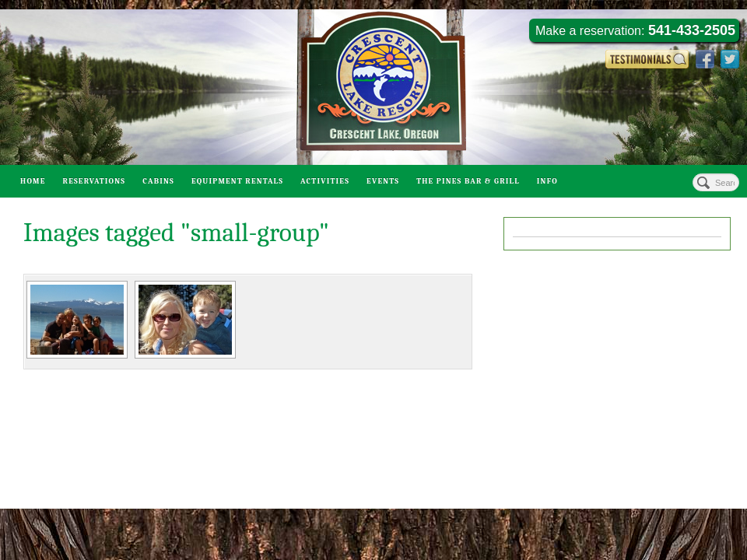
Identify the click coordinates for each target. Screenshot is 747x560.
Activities (325, 181)
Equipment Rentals (237, 181)
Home (33, 181)
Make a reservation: (635, 30)
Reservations (95, 181)
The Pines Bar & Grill (468, 181)
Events (383, 181)
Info (547, 181)
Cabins (158, 181)
